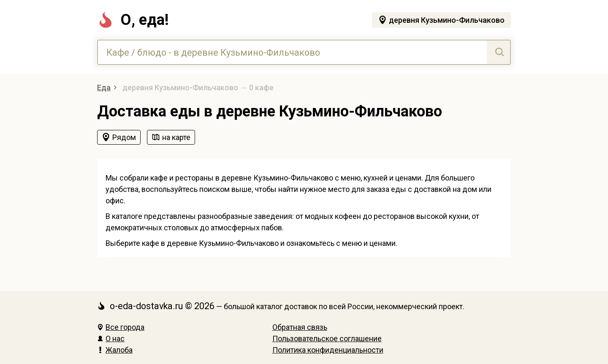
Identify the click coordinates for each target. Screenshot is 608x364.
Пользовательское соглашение (327, 338)
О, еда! (133, 20)
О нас (111, 338)
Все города (121, 327)
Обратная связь (300, 327)
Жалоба (115, 350)
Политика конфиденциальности (328, 350)
